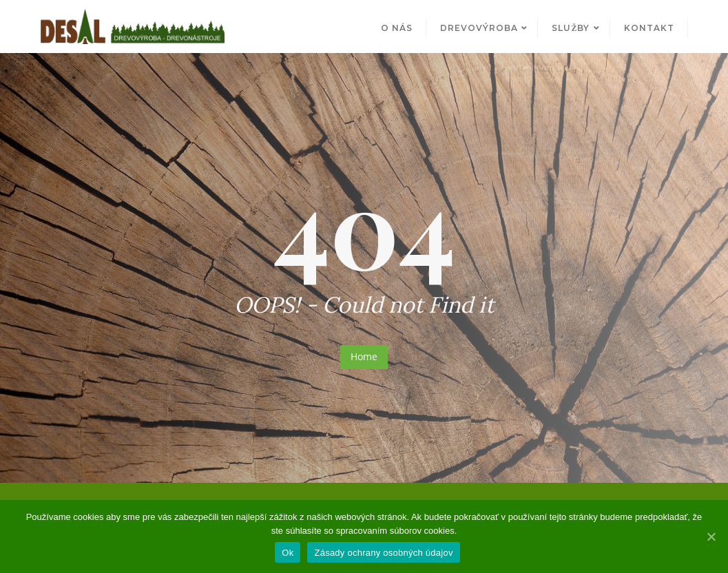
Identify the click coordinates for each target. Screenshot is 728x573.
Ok (288, 553)
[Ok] (711, 536)
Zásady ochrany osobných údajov (383, 553)
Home (364, 356)
